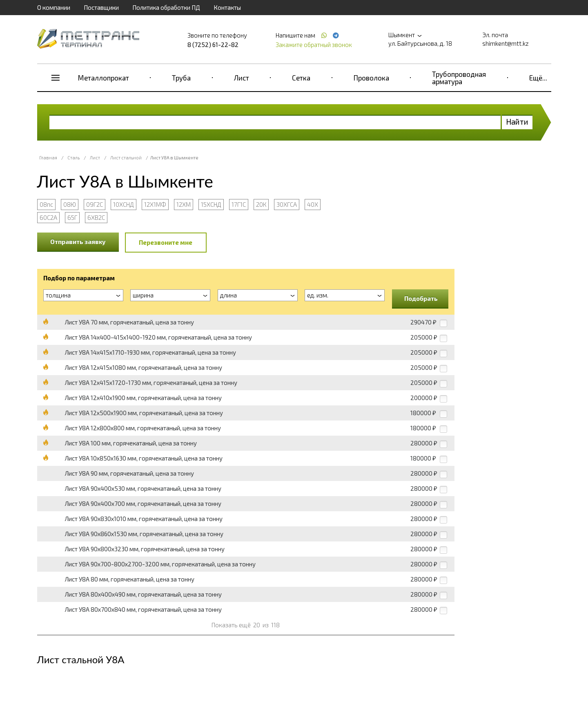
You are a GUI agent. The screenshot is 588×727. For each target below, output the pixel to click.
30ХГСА (287, 204)
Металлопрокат (104, 78)
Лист (242, 78)
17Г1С (239, 204)
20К (261, 204)
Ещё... (538, 78)
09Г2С (95, 204)
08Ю (70, 204)
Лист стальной (126, 158)
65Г (72, 217)
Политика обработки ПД (166, 7)
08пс (46, 204)
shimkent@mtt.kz (506, 43)
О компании (54, 7)
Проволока (371, 78)
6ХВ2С (96, 217)
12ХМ (184, 204)
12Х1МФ (155, 204)
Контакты (227, 7)
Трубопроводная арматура (459, 78)
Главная (48, 158)
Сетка (301, 78)
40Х (313, 204)
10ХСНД (124, 204)
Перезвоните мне (166, 242)
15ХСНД (211, 204)
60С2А (48, 217)
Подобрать (421, 298)
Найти (517, 122)
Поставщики (101, 7)
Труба (181, 78)
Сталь (73, 158)
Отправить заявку (78, 242)
